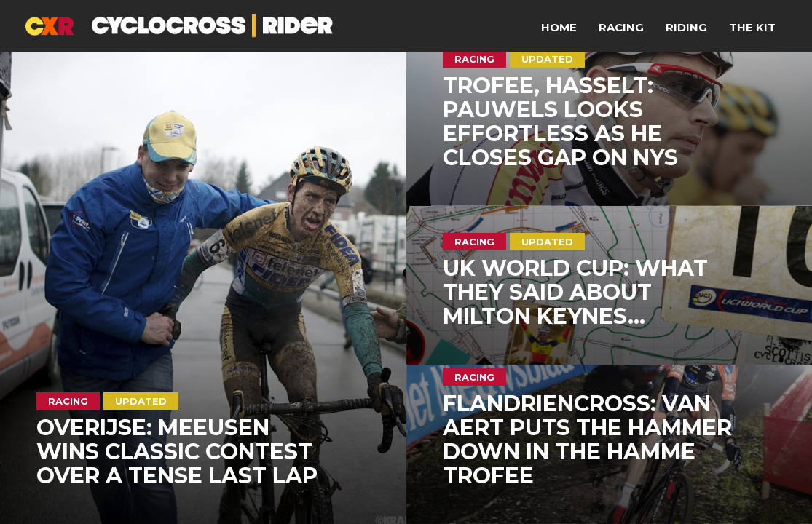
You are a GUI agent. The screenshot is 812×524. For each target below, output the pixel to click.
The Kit (752, 27)
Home (559, 27)
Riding (686, 27)
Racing (621, 27)
